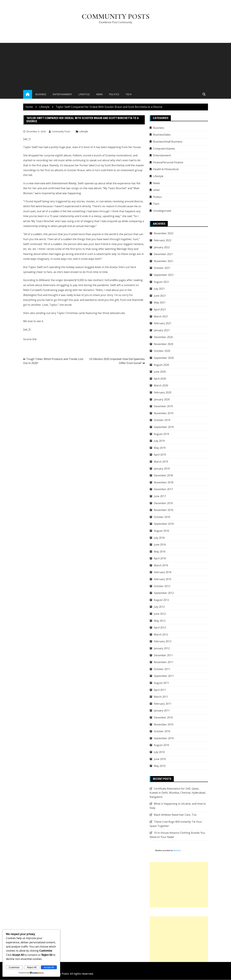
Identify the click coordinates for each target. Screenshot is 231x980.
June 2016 (160, 545)
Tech (129, 94)
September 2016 (164, 524)
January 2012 (162, 648)
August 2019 (161, 434)
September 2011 (164, 676)
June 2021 (160, 296)
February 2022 (163, 240)
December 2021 (163, 254)
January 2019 (162, 469)
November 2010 (164, 724)
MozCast (177, 851)
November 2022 (164, 233)
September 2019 (164, 427)
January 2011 (162, 711)
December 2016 (163, 503)
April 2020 (160, 379)
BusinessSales (162, 135)
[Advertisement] (116, 66)
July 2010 (159, 752)
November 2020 (164, 344)
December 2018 (163, 476)
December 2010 (163, 717)
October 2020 (162, 351)
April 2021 (160, 309)
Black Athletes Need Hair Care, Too (175, 815)
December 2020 (163, 337)
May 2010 (160, 766)
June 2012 (160, 614)
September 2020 (164, 358)
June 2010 (160, 759)
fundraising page (54, 290)
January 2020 (162, 399)
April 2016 (160, 559)
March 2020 (161, 386)
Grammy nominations (118, 155)
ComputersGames (164, 149)
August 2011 (161, 683)
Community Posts (115, 17)
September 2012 (164, 593)
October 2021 (162, 268)
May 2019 (160, 448)
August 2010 (161, 745)
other (157, 190)
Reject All (32, 967)
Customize (14, 967)
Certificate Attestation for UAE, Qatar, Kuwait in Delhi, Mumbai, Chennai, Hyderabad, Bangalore (178, 793)
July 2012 (159, 607)
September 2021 (164, 275)
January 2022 (162, 247)
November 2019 (164, 413)
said (130, 216)
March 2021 (161, 316)
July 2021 (159, 289)
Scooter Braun (76, 170)
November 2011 (164, 662)
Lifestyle (84, 94)
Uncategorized (162, 211)
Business (41, 94)
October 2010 (162, 731)
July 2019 (159, 441)
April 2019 (160, 455)
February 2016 (163, 572)
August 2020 (161, 365)
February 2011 (163, 704)
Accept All (49, 967)
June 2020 (160, 372)
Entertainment (62, 94)
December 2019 (163, 406)
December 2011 (163, 655)
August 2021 (161, 282)
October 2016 (162, 517)
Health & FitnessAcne (166, 169)
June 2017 (160, 496)
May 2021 (160, 303)
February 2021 (163, 323)
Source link (30, 339)
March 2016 (161, 565)
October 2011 (162, 669)
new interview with (52, 183)
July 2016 (159, 538)
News (99, 94)
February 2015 (163, 579)
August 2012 (161, 600)
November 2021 (164, 261)
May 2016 (160, 552)
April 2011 (160, 690)
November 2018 (164, 482)
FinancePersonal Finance (168, 162)
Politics (114, 94)
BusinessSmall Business (168, 142)
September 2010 (164, 738)
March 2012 (161, 634)
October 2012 (162, 586)
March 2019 (161, 462)
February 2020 (163, 393)
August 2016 (161, 531)
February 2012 (163, 641)
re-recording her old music (49, 160)
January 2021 (162, 330)
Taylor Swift (36, 267)
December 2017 (163, 489)
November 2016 (164, 510)
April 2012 (160, 628)
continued (36, 244)
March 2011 (161, 697)
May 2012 (160, 621)
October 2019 (162, 420)
